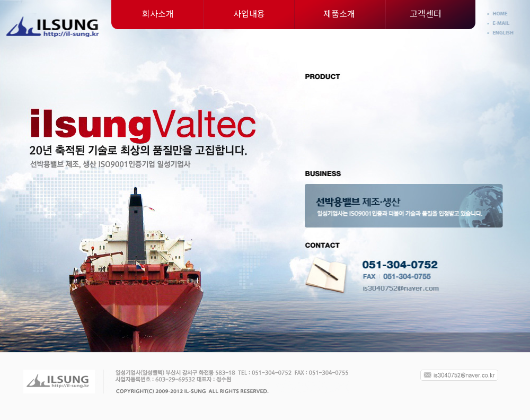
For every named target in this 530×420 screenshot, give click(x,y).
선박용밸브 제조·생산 (404, 206)
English (502, 33)
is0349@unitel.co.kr (400, 289)
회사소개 (158, 13)
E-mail (502, 23)
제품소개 (339, 13)
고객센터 (426, 13)
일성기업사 (53, 27)
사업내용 (249, 13)
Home (502, 14)
